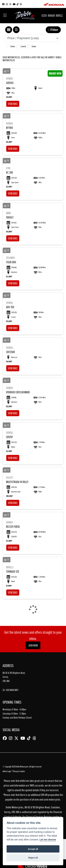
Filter (53, 30)
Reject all (33, 858)
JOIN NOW (33, 645)
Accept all (33, 849)
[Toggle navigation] (5, 16)
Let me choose (48, 840)
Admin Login (7, 771)
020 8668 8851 (52, 16)
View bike (13, 104)
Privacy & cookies (19, 771)
